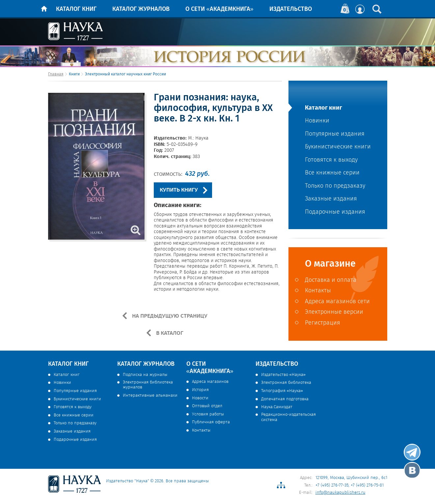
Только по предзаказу (335, 186)
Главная (56, 74)
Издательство (291, 9)
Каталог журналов (141, 9)
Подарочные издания (335, 212)
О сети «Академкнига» (219, 9)
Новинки (317, 121)
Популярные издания (335, 134)
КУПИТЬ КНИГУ (179, 190)
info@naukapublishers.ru (340, 493)
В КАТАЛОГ (169, 333)
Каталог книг (76, 9)
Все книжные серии (332, 173)
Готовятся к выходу (331, 160)
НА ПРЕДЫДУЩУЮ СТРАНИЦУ (169, 316)
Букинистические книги (338, 147)
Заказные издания (331, 199)
